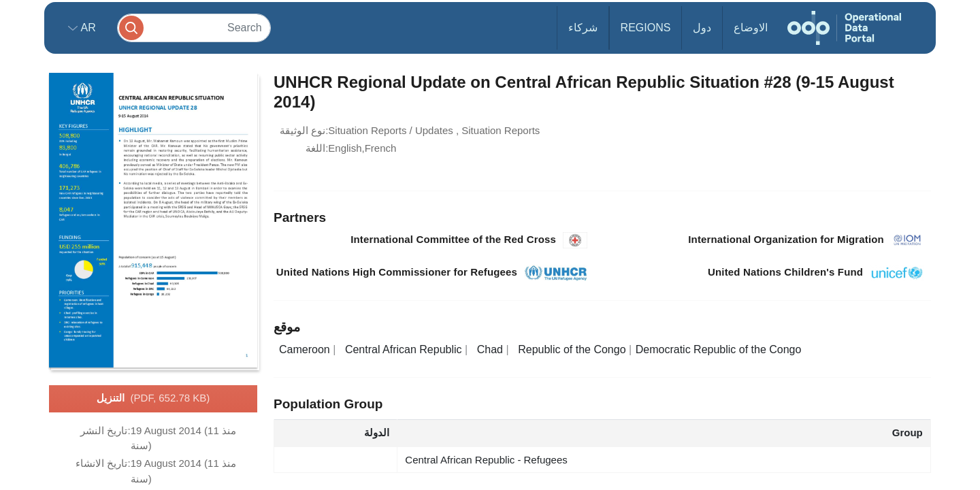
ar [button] (87, 28)
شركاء (583, 28)
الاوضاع (751, 28)
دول (702, 28)
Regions (646, 28)
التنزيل (153, 399)
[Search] (194, 28)
